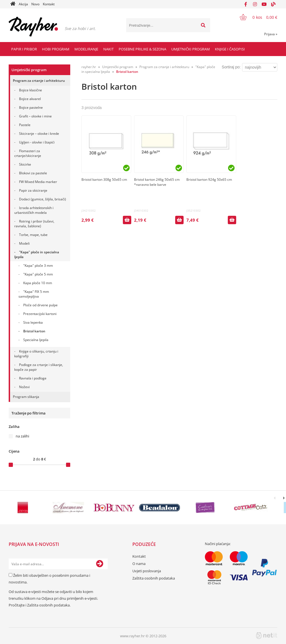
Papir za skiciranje (33, 190)
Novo (35, 4)
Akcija (23, 4)
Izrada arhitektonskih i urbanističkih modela (34, 210)
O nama (139, 564)
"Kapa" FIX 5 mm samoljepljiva (34, 294)
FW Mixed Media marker (38, 182)
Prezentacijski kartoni (40, 314)
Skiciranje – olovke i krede (39, 134)
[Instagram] (255, 4)
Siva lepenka (33, 322)
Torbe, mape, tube (33, 235)
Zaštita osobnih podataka (48, 605)
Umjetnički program (191, 49)
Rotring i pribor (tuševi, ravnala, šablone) (34, 224)
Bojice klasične (31, 90)
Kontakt (49, 4)
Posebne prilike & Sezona (142, 49)
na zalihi (22, 436)
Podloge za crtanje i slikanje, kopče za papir (39, 367)
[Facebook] (246, 4)
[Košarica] (255, 17)
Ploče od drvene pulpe (40, 305)
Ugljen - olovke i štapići (37, 142)
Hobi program (56, 49)
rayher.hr (89, 67)
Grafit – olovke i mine (35, 116)
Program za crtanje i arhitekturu (39, 81)
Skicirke (25, 164)
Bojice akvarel (30, 99)
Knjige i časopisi (230, 49)
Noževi (24, 387)
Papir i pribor (24, 49)
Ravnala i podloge (33, 378)
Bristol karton (34, 331)
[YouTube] (264, 4)
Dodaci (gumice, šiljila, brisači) (43, 199)
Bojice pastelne (31, 107)
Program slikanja (26, 397)
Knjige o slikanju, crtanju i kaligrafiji (36, 354)
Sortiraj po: (231, 67)
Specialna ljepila (36, 340)
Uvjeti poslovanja (147, 571)
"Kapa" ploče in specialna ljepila (37, 254)
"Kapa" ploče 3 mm (38, 266)
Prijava (271, 34)
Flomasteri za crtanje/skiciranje (28, 153)
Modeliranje (86, 49)
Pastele (25, 125)
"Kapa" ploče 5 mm (38, 274)
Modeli (24, 243)
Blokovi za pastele (33, 173)
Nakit (108, 49)
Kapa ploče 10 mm (38, 283)
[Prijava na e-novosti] (100, 564)
